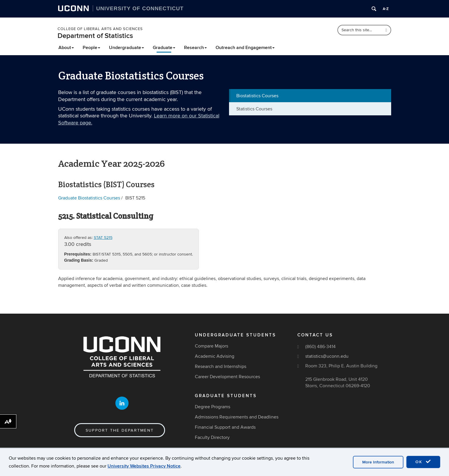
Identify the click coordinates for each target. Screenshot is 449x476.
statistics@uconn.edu (327, 356)
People (91, 48)
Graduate (164, 48)
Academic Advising (215, 356)
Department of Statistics (95, 36)
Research (195, 48)
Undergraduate (126, 48)
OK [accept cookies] (423, 462)
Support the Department (120, 430)
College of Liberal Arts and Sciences (100, 29)
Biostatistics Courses (257, 96)
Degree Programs (213, 407)
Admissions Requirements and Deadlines (237, 417)
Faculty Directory (212, 437)
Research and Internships (221, 366)
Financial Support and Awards (225, 427)
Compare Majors (212, 346)
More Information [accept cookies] (378, 462)
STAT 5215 (103, 238)
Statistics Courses (254, 109)
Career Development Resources (227, 377)
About (66, 48)
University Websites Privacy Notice (144, 466)
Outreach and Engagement (245, 48)
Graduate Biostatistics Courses (89, 198)
